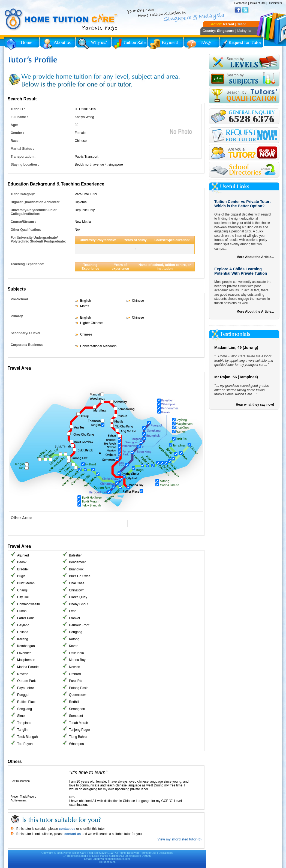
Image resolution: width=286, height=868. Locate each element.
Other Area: (21, 518)
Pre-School (19, 299)
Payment (166, 44)
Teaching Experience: (27, 264)
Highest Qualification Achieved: (35, 202)
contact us (67, 829)
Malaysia (244, 31)
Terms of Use (258, 3)
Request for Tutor (242, 44)
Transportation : (23, 157)
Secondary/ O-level (25, 333)
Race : (16, 141)
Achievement (19, 800)
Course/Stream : (23, 222)
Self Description (20, 781)
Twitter (245, 10)
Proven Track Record (23, 797)
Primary (17, 316)
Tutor (242, 24)
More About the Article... (255, 257)
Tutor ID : (18, 109)
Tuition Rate (130, 44)
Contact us (241, 3)
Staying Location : (25, 164)
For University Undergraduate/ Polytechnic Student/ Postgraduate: (38, 240)
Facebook (238, 10)
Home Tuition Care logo (61, 20)
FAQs (202, 44)
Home (22, 44)
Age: (14, 125)
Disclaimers (275, 3)
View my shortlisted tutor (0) (180, 839)
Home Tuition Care (75, 853)
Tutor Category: (23, 194)
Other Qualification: (26, 230)
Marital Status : (22, 149)
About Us (58, 44)
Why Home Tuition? (94, 44)
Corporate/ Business (27, 345)
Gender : (17, 133)
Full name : (19, 117)
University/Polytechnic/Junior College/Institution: (34, 212)
